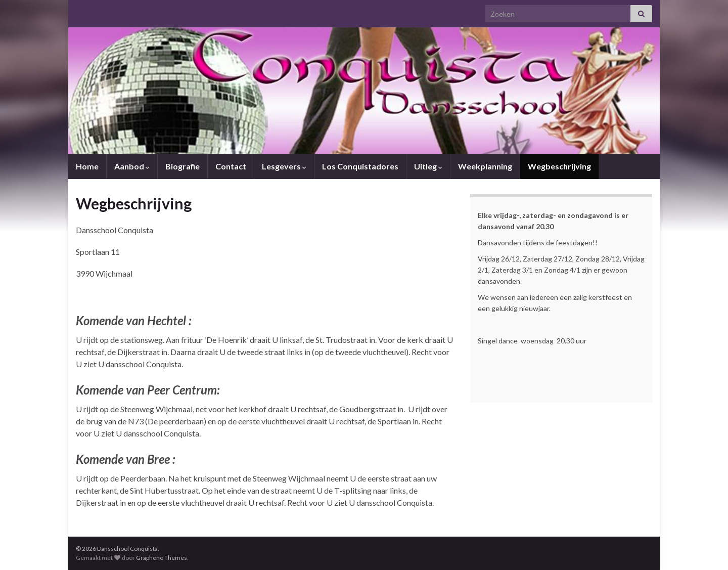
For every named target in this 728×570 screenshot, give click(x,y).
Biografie (183, 166)
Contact (231, 166)
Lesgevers (284, 166)
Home (87, 166)
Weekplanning (485, 166)
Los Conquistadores (360, 166)
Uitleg (428, 166)
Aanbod (132, 166)
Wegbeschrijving (559, 166)
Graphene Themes (162, 558)
